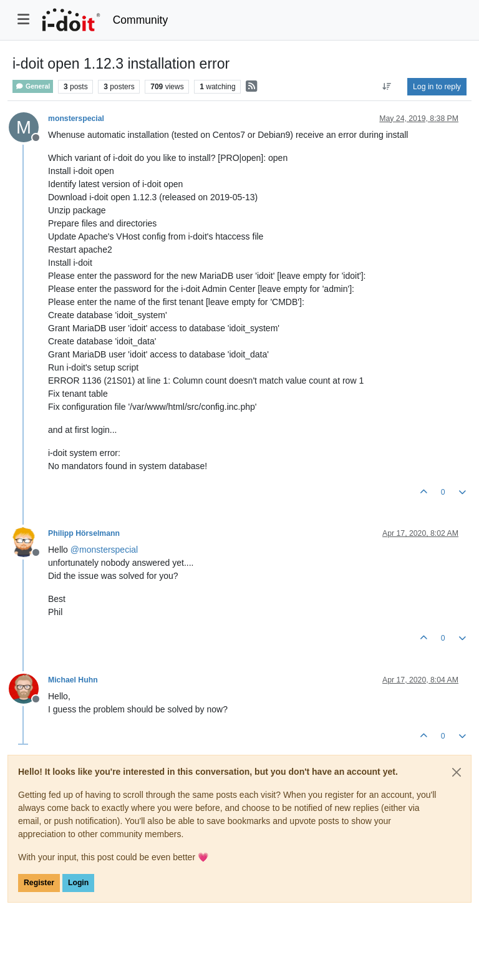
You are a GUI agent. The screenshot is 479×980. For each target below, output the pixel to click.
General (33, 86)
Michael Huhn (73, 680)
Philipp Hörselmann (84, 533)
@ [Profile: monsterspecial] (104, 550)
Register (39, 883)
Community (141, 20)
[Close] (457, 772)
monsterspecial (76, 119)
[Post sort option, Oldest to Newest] (387, 87)
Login (78, 883)
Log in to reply (437, 87)
